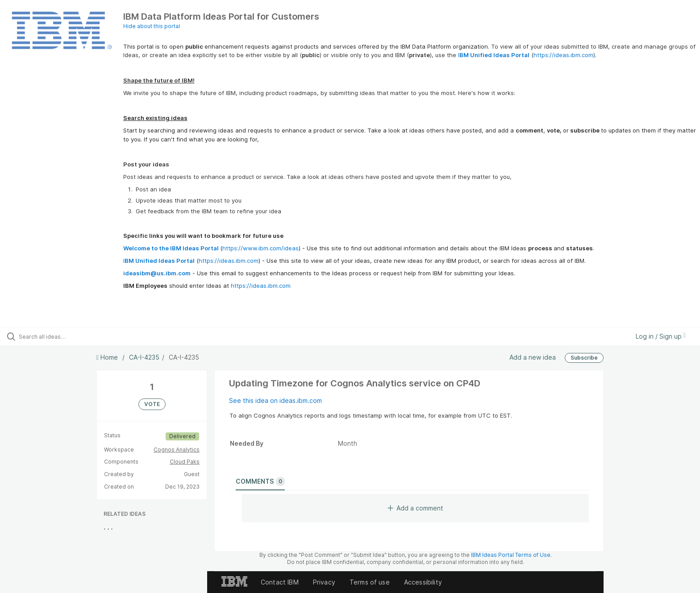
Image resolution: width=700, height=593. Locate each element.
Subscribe (584, 358)
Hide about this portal (152, 26)
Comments (260, 481)
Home (108, 357)
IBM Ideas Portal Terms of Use (511, 555)
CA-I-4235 (144, 357)
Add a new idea (533, 357)
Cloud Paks (185, 462)
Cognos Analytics (177, 450)
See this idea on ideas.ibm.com (275, 400)
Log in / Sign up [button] (661, 336)
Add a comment (415, 508)
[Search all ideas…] (81, 336)
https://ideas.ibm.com (563, 55)
